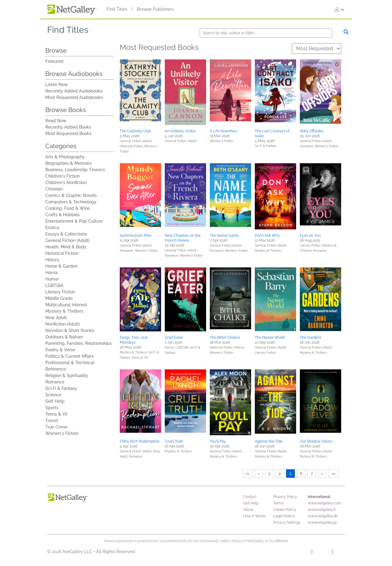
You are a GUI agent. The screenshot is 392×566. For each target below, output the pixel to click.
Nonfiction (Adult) (63, 324)
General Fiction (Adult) (68, 240)
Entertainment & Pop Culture (74, 221)
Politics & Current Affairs (70, 356)
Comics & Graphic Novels (71, 195)
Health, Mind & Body (66, 247)
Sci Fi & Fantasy (61, 388)
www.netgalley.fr (322, 510)
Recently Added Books (68, 127)
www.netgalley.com (324, 503)
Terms (278, 503)
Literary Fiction (60, 292)
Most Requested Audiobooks (74, 97)
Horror (52, 273)
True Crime (56, 427)
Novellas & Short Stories (70, 330)
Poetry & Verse (60, 350)
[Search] (266, 33)
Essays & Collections (66, 234)
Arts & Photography (65, 157)
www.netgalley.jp (322, 523)
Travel (52, 421)
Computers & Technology (71, 202)
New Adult (56, 318)
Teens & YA (56, 414)
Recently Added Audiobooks (74, 91)
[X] (332, 553)
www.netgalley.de (323, 516)
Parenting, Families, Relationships (79, 343)
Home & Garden (61, 266)
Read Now (56, 121)
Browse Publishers (155, 9)
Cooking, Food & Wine (68, 208)
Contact (250, 497)
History (52, 260)
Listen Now (57, 85)
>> (334, 474)
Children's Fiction (62, 176)
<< (247, 474)
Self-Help (55, 401)
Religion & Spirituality (67, 375)
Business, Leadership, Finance (75, 170)
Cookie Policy (285, 510)
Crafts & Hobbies (62, 215)
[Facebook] (312, 553)
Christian (54, 189)
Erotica (52, 228)
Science (53, 395)
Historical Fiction (62, 253)
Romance (55, 382)
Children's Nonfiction (66, 183)
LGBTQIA (54, 285)
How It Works (254, 516)
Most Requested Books (68, 134)
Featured (54, 61)
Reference (56, 369)
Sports (52, 408)
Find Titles (117, 9)
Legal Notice (284, 516)
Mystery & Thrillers (64, 311)
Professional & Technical (70, 363)
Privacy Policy (285, 497)
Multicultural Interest (66, 305)
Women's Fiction (62, 433)
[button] (140, 91)
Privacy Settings (287, 523)
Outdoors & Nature (64, 337)
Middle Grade (59, 298)
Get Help (251, 503)
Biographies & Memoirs (68, 163)
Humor (52, 279)
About (248, 510)
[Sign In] (340, 9)
